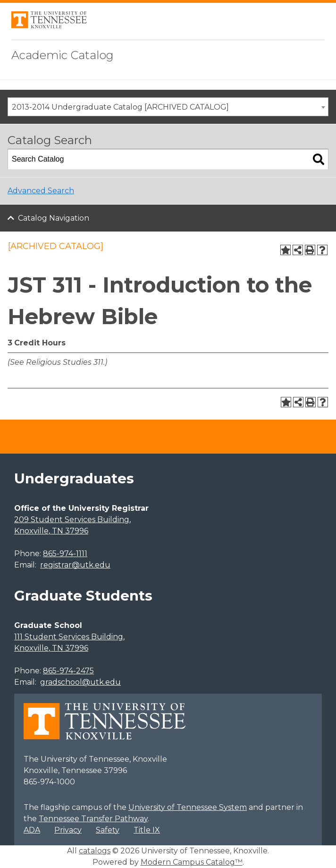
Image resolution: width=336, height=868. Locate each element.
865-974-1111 (65, 554)
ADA (32, 830)
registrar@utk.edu (75, 565)
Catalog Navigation (54, 218)
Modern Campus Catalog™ (192, 862)
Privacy (68, 830)
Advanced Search (41, 191)
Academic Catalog (63, 55)
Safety (108, 830)
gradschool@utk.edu (80, 682)
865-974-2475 (68, 671)
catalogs (95, 851)
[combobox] (168, 107)
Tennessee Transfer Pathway (93, 819)
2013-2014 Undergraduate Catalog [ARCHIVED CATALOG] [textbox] (120, 107)
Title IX (147, 830)
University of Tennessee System (188, 807)
